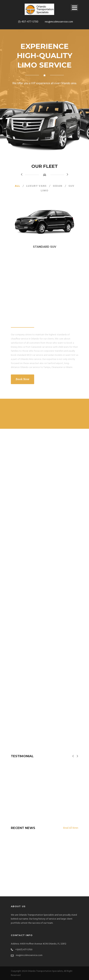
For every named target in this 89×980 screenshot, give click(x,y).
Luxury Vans (36, 186)
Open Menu (74, 8)
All (17, 186)
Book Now (23, 379)
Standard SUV (45, 247)
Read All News (71, 828)
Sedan (58, 186)
